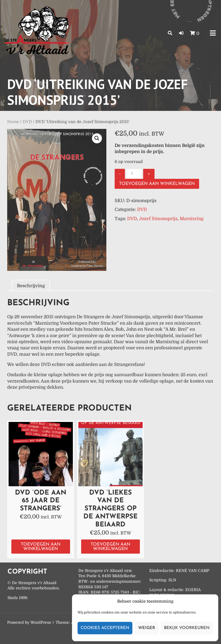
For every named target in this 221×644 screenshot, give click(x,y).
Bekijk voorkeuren (187, 628)
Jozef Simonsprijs (158, 219)
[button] (181, 33)
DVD (27, 122)
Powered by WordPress (29, 622)
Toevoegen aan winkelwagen (157, 184)
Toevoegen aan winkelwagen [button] (41, 547)
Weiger (147, 628)
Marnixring (192, 219)
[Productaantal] (134, 174)
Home (13, 122)
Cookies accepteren (105, 628)
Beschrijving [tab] (31, 286)
